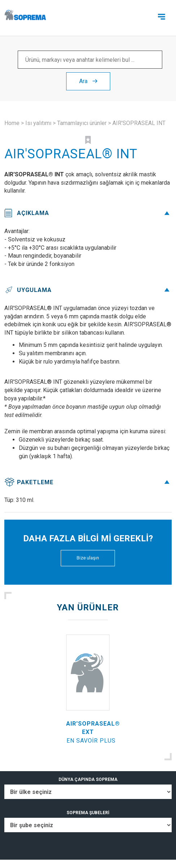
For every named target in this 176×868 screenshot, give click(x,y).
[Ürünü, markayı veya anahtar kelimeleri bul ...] (90, 60)
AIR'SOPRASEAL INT (139, 123)
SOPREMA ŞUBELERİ (88, 813)
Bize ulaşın (88, 558)
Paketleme (88, 482)
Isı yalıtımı (38, 123)
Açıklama (88, 213)
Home (12, 123)
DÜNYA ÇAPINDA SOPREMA (88, 779)
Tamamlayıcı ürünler (82, 123)
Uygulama (88, 290)
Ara (88, 81)
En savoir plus (91, 741)
